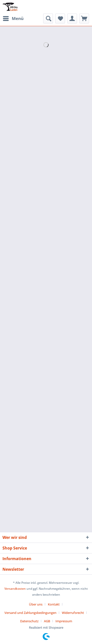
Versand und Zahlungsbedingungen (30, 613)
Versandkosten (15, 589)
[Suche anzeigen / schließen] (48, 19)
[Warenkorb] (84, 19)
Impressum (64, 621)
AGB (47, 621)
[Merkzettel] (60, 19)
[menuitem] (13, 19)
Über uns (36, 604)
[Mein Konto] (72, 19)
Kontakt (54, 604)
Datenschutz (29, 621)
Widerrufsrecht (73, 613)
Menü (13, 18)
